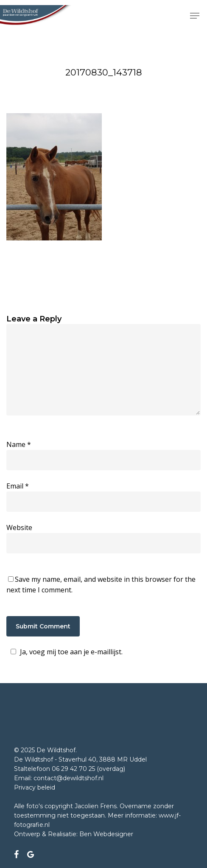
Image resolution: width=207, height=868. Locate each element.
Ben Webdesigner (106, 834)
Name (19, 444)
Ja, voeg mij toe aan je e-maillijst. (65, 652)
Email (18, 486)
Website (19, 527)
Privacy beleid (35, 787)
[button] (195, 16)
